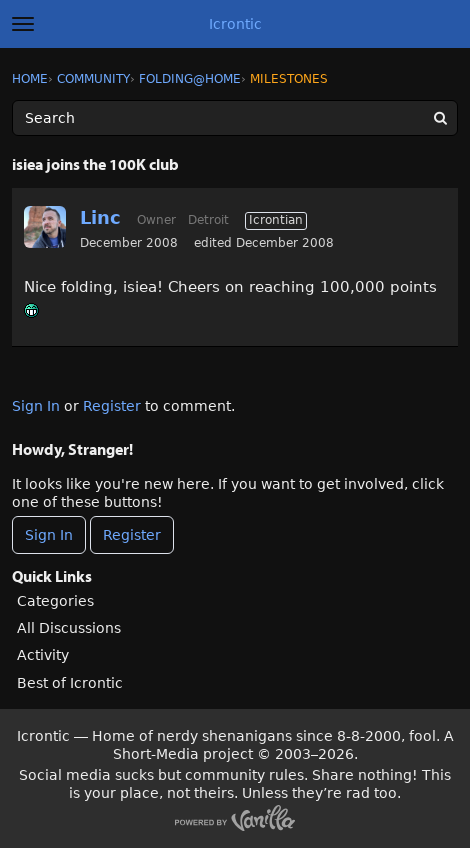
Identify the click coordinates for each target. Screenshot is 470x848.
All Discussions (69, 628)
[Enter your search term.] (235, 118)
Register (112, 406)
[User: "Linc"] (45, 227)
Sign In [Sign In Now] (49, 535)
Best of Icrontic (70, 683)
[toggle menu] (23, 24)
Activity (43, 655)
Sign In (36, 406)
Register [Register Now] (132, 535)
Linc (100, 217)
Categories (55, 601)
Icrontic (235, 24)
